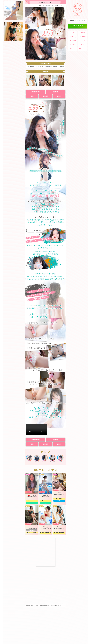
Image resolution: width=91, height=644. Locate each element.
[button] (32, 86)
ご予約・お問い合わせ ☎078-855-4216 (78, 26)
